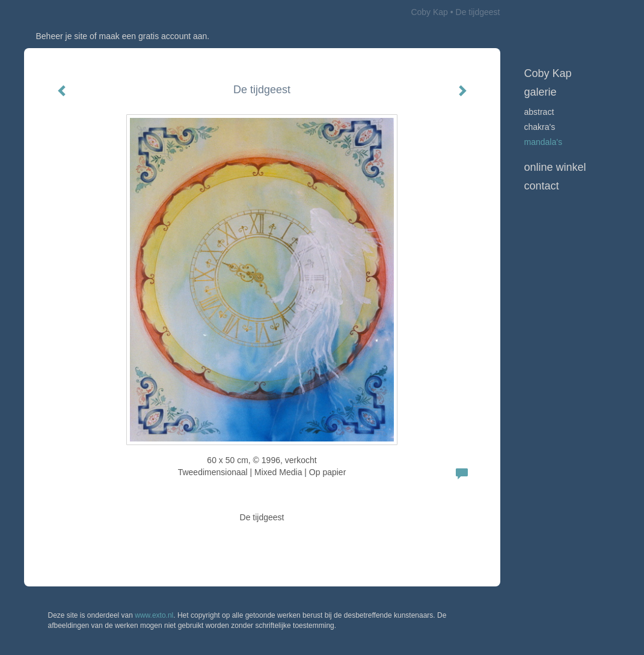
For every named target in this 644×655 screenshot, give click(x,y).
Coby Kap (429, 12)
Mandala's (543, 142)
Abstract (539, 112)
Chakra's (540, 127)
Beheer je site (62, 36)
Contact (542, 186)
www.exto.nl (154, 615)
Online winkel (555, 167)
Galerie (541, 92)
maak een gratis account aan (153, 36)
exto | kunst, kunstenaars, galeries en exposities (58, 12)
